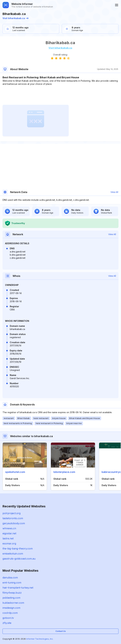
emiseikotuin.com (13, 554)
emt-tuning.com (12, 583)
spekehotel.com (15, 472)
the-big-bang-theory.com (18, 549)
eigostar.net (9, 533)
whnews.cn (9, 528)
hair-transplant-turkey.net (18, 588)
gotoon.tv (8, 618)
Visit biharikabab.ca (15, 18)
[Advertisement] (60, 95)
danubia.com (10, 578)
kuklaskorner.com (13, 603)
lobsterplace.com (64, 472)
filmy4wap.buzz (12, 593)
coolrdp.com (10, 613)
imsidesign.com (11, 608)
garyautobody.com (14, 523)
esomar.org (9, 543)
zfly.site (7, 623)
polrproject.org (12, 513)
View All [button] (114, 192)
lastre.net (8, 538)
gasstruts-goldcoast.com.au (19, 559)
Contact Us (61, 631)
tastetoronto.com (13, 518)
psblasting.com (11, 598)
